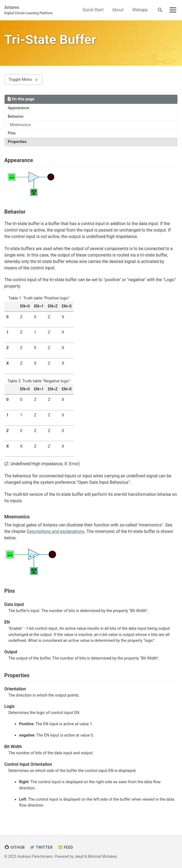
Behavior (16, 116)
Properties (17, 142)
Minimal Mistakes (103, 856)
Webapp (140, 10)
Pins (12, 133)
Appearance (18, 108)
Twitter (41, 847)
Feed (65, 847)
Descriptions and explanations (56, 532)
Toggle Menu (20, 79)
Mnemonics (20, 125)
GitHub (14, 847)
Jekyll (79, 856)
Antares (29, 10)
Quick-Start (93, 10)
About (118, 10)
